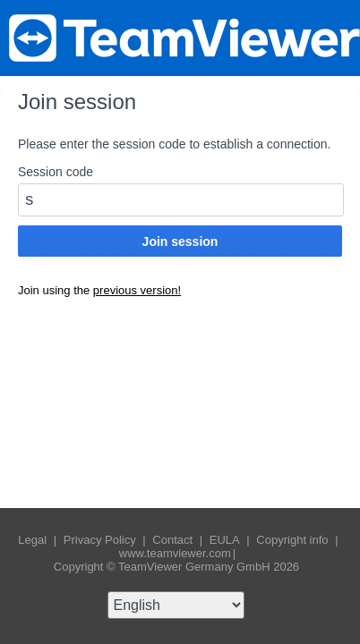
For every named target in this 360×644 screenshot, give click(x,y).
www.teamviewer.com (175, 553)
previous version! (137, 290)
